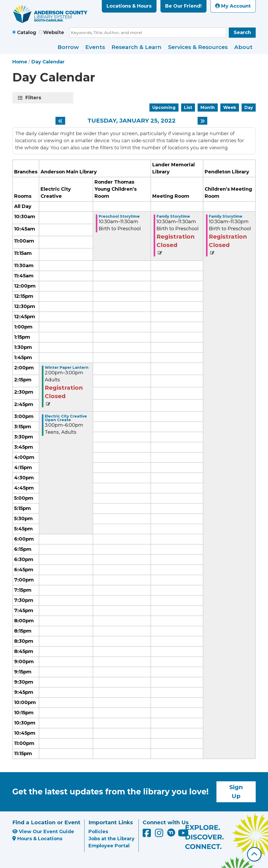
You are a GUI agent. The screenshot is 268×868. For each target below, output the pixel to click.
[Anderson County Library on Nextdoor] (171, 832)
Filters (34, 98)
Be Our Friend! (183, 6)
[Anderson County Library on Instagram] (160, 835)
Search (242, 32)
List (188, 108)
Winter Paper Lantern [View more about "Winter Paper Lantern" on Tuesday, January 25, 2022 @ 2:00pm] (67, 367)
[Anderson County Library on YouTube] (183, 835)
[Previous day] (60, 121)
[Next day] (202, 121)
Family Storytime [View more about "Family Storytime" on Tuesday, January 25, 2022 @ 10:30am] (173, 216)
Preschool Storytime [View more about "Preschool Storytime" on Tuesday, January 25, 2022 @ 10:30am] (119, 216)
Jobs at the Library (111, 839)
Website (54, 32)
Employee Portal (109, 846)
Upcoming (164, 108)
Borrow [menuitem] (68, 47)
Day (249, 108)
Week (230, 108)
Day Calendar (48, 62)
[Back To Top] (254, 854)
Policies (98, 832)
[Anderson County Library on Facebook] (147, 835)
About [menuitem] (243, 47)
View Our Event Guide (43, 832)
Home (20, 62)
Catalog (27, 32)
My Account (233, 6)
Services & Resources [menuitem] (198, 47)
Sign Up (236, 792)
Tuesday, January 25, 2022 (132, 121)
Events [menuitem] (95, 47)
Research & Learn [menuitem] (136, 47)
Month (208, 108)
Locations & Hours (129, 6)
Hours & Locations (37, 839)
